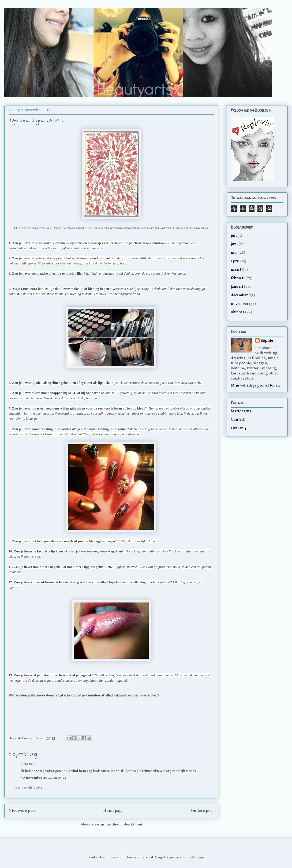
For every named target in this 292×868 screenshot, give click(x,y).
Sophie (267, 341)
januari (237, 287)
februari (238, 278)
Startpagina (241, 411)
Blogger (198, 858)
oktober (238, 312)
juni (234, 244)
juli (234, 236)
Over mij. (239, 428)
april (235, 261)
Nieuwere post (22, 811)
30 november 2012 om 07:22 (43, 778)
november (240, 304)
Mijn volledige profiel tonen (255, 386)
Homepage (113, 811)
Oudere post (202, 811)
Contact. (238, 420)
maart (236, 270)
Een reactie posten (30, 788)
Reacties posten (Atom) (124, 825)
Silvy (24, 764)
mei (234, 253)
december (239, 295)
